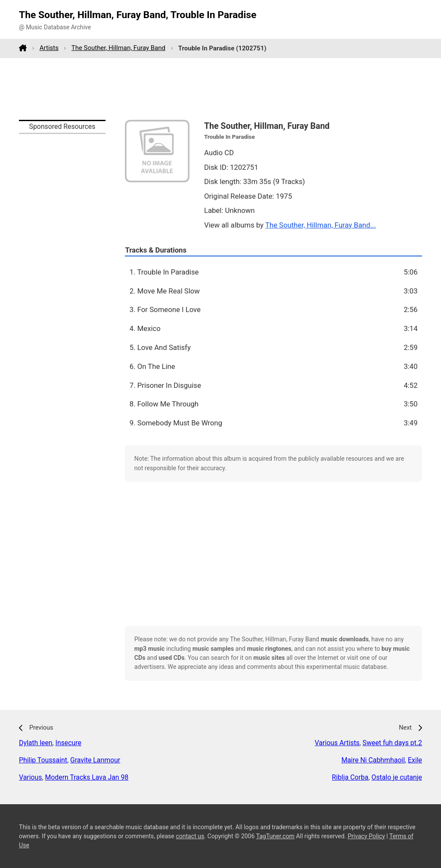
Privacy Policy (366, 836)
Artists (49, 48)
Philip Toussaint (43, 760)
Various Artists (337, 743)
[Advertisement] (220, 89)
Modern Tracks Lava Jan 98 (87, 777)
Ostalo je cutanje (397, 777)
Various (30, 777)
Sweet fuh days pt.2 (392, 743)
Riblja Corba (350, 777)
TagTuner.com (275, 836)
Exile (415, 760)
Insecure (68, 743)
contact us (190, 836)
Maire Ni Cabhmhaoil (373, 760)
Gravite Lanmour (95, 760)
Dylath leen (36, 743)
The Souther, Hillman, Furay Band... (321, 225)
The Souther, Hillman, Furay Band (118, 48)
